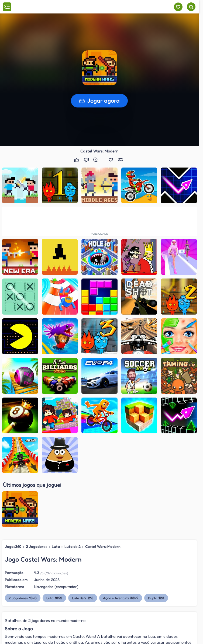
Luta (56, 494)
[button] (99, 68)
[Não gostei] (87, 160)
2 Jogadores (37, 494)
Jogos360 (13, 494)
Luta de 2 (73, 494)
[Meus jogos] (178, 7)
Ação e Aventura (121, 545)
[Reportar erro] (97, 160)
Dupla (156, 545)
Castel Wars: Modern (103, 494)
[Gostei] (77, 160)
